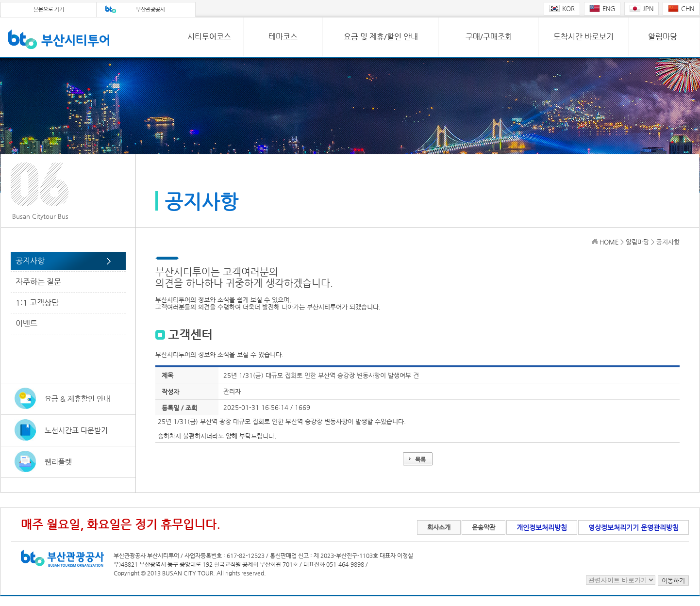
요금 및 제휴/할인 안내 (381, 37)
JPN (642, 8)
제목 (167, 375)
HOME (609, 242)
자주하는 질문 (38, 282)
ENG (602, 8)
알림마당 (663, 37)
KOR (562, 8)
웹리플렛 (58, 462)
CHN (681, 8)
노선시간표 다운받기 (76, 430)
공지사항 (30, 261)
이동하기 (673, 581)
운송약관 (483, 527)
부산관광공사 (150, 9)
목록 (420, 459)
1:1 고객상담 (37, 303)
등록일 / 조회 (179, 408)
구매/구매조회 (489, 37)
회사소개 (439, 527)
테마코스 (283, 37)
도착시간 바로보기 (583, 37)
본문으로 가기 (49, 9)
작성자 (170, 392)
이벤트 (26, 323)
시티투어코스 (209, 37)
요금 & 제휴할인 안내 (77, 399)
